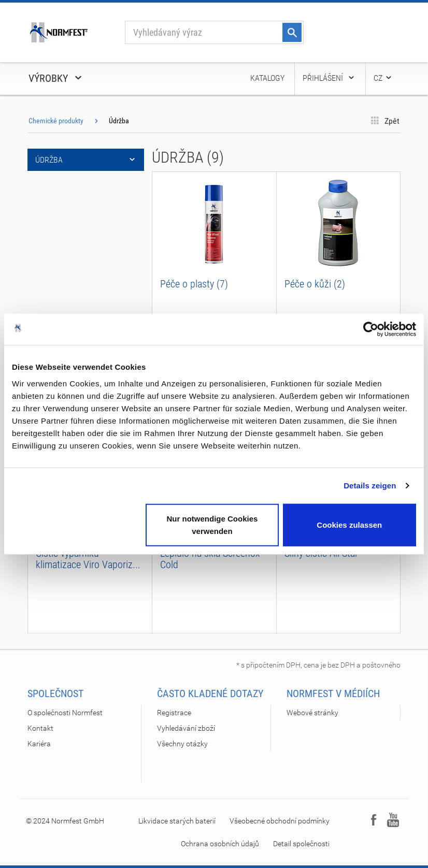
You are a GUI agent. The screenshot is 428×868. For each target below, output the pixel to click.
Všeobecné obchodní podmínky (280, 821)
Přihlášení (329, 78)
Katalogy (267, 78)
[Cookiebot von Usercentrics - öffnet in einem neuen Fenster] (371, 329)
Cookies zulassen (349, 524)
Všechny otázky (182, 744)
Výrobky (56, 78)
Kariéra (39, 744)
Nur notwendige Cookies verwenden (212, 524)
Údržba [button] (86, 160)
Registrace (174, 713)
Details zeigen (370, 486)
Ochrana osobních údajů (220, 844)
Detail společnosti (301, 844)
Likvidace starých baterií (177, 821)
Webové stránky (312, 713)
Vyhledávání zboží (186, 728)
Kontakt (40, 728)
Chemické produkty (56, 121)
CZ (383, 78)
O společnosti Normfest (65, 713)
